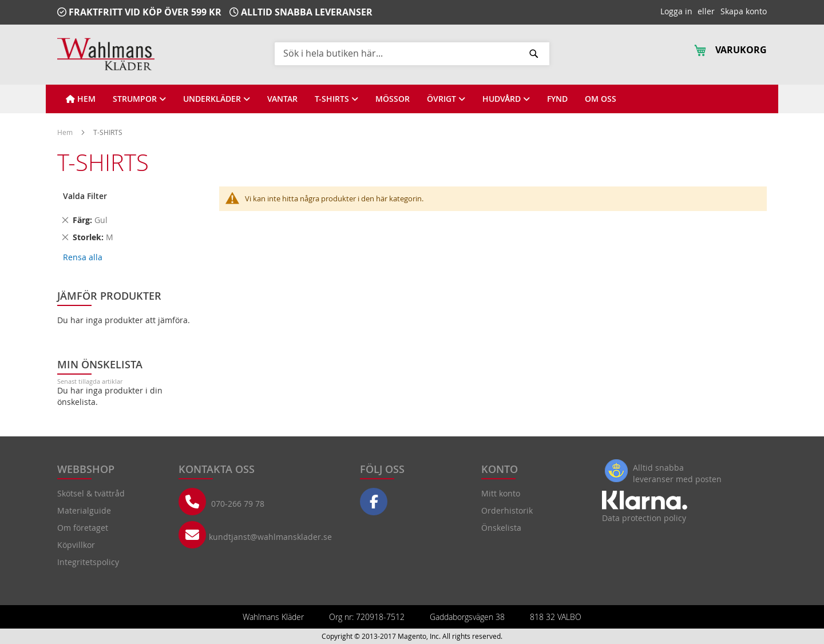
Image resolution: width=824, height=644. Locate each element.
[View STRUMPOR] (139, 99)
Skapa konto (744, 11)
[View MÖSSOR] (393, 99)
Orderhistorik (507, 510)
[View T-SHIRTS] (336, 99)
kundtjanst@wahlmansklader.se (270, 537)
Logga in (676, 11)
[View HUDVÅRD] (506, 99)
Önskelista (501, 528)
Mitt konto (501, 493)
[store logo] (106, 54)
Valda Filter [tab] (85, 196)
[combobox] (412, 53)
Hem (66, 132)
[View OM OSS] (601, 99)
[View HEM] (81, 99)
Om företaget (83, 528)
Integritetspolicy (88, 562)
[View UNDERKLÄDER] (217, 99)
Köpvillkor (76, 545)
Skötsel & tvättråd (91, 493)
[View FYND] (557, 99)
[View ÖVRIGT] (446, 99)
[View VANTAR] (282, 99)
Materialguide (84, 510)
